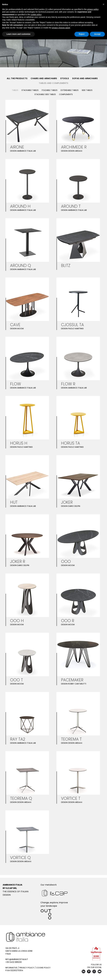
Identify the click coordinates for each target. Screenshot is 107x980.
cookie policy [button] (36, 15)
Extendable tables (70, 90)
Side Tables (87, 90)
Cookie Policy (43, 968)
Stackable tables (30, 90)
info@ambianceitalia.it (17, 959)
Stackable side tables (45, 94)
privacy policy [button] (93, 9)
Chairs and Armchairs (44, 78)
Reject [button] (82, 34)
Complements (66, 94)
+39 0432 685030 (14, 962)
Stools (65, 78)
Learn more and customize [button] (18, 34)
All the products (17, 78)
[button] (103, 4)
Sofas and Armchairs (85, 78)
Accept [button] (97, 34)
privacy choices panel (61, 28)
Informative (11, 968)
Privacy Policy (27, 968)
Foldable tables (50, 90)
